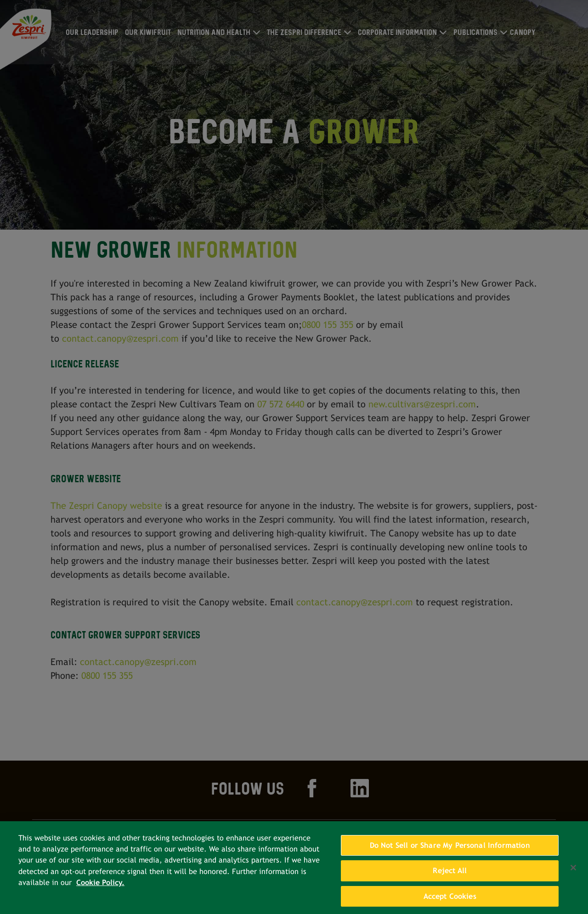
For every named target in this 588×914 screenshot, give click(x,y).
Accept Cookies (450, 903)
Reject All (450, 878)
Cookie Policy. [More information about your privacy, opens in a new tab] (100, 890)
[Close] (573, 875)
